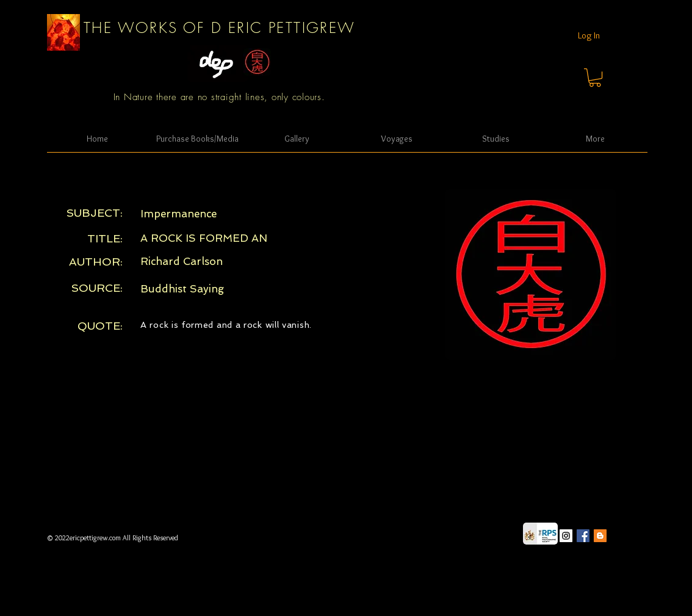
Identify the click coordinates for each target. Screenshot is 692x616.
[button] (595, 78)
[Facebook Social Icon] (583, 536)
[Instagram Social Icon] (566, 536)
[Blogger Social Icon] (600, 536)
